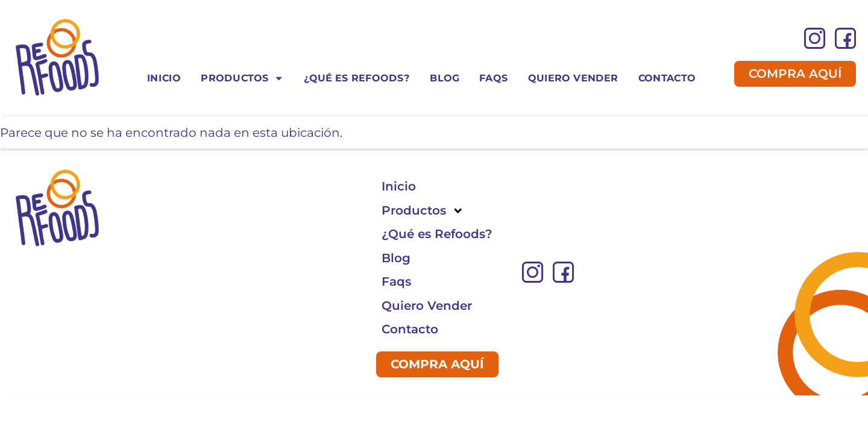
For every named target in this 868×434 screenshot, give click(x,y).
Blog (445, 77)
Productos (242, 78)
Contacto (667, 77)
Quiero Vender (573, 77)
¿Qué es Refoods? (357, 77)
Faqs (493, 77)
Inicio (164, 77)
